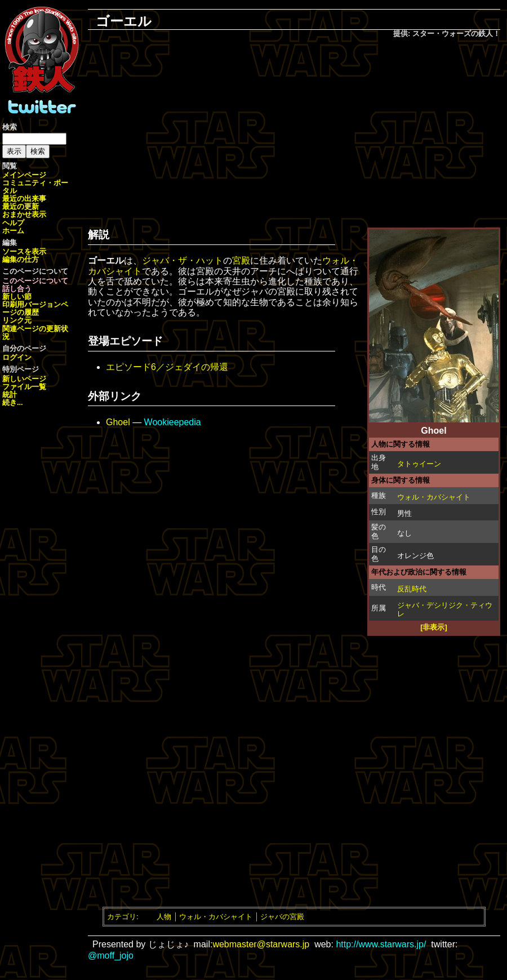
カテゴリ (122, 917)
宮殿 (241, 260)
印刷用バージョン (32, 304)
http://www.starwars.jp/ (381, 944)
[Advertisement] (294, 130)
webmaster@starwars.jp (261, 944)
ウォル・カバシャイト (434, 497)
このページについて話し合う (35, 285)
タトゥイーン (419, 464)
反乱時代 (412, 589)
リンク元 (17, 320)
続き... (13, 402)
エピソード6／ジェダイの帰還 (167, 367)
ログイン (17, 357)
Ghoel (118, 422)
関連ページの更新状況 (35, 333)
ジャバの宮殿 (282, 917)
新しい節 (17, 297)
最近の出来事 (24, 199)
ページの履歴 (35, 308)
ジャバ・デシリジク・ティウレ (445, 609)
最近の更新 (21, 206)
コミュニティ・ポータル (35, 187)
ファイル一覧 (24, 387)
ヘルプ (13, 223)
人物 (164, 917)
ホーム (13, 231)
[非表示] (434, 627)
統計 (10, 395)
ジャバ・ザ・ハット (183, 260)
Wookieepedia (173, 422)
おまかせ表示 (24, 214)
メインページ (24, 175)
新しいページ (24, 379)
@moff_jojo (111, 955)
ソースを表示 (24, 251)
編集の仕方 (21, 259)
